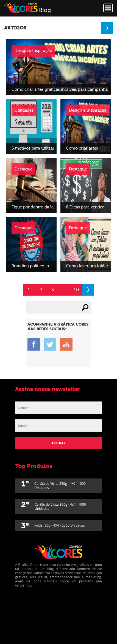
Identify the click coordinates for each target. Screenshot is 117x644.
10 (76, 290)
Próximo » (88, 290)
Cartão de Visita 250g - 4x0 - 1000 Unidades (53, 485)
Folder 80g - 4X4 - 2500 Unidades (53, 526)
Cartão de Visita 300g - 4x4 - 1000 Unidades (54, 505)
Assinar (59, 443)
